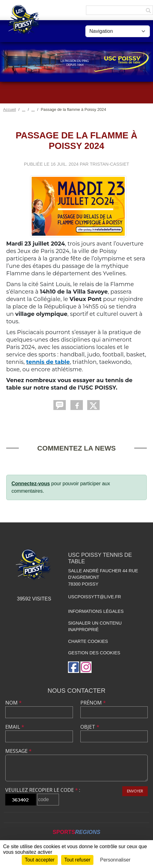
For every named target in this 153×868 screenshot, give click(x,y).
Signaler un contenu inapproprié (95, 626)
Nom (13, 703)
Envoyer (135, 791)
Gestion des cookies (94, 653)
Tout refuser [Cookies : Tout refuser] (77, 860)
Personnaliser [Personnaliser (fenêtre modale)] (115, 860)
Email (15, 727)
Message (18, 751)
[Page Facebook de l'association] (74, 667)
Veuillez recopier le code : (43, 790)
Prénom (93, 703)
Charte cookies (88, 641)
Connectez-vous (31, 484)
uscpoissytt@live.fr (94, 597)
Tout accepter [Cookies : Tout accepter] (40, 860)
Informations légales (96, 611)
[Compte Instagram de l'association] (86, 667)
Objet (90, 727)
